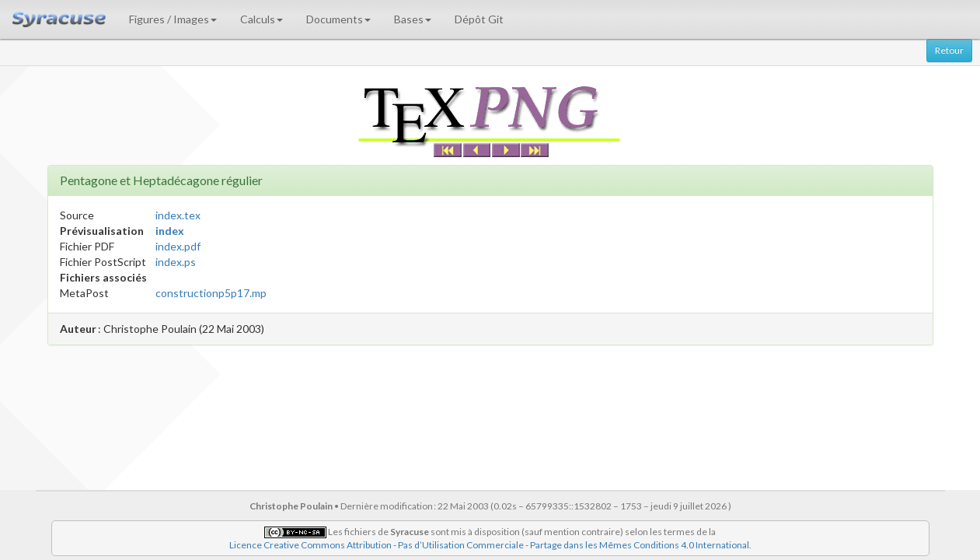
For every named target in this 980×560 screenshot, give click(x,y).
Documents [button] (338, 19)
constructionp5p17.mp (211, 293)
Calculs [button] (262, 19)
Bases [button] (413, 19)
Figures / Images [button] (173, 19)
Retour (949, 50)
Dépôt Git (479, 19)
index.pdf (178, 246)
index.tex (178, 215)
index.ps (176, 262)
